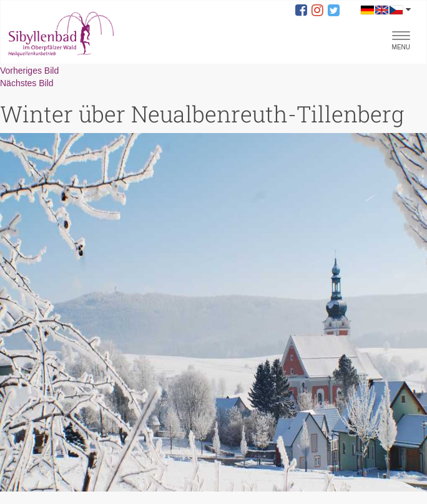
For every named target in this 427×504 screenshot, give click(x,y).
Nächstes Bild (27, 83)
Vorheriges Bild (29, 71)
